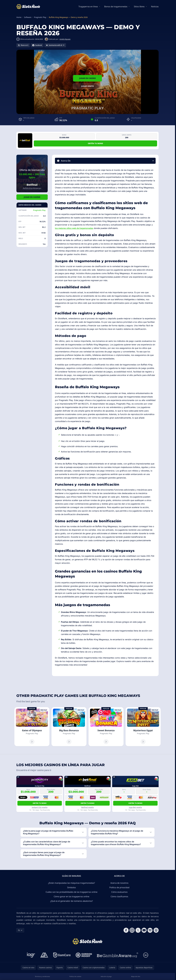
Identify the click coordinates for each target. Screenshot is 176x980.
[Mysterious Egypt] (143, 727)
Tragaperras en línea (88, 7)
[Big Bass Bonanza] (69, 727)
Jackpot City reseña (40, 807)
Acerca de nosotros (119, 883)
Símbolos (72, 887)
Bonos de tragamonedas (116, 7)
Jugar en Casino (87, 78)
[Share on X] (23, 45)
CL (20, 930)
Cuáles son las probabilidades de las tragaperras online (71, 892)
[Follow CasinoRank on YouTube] (144, 930)
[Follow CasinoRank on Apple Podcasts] (156, 930)
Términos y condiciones (42, 976)
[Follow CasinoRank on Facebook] (126, 930)
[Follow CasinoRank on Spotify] (150, 930)
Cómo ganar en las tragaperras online (71, 896)
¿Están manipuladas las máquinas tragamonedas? (71, 883)
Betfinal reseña (88, 807)
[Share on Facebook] (37, 45)
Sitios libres (139, 7)
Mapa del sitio (136, 976)
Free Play (44, 710)
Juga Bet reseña (135, 807)
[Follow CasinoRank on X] (138, 930)
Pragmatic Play (39, 210)
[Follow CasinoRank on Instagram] (132, 930)
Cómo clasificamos (119, 896)
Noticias (155, 7)
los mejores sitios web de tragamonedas (74, 228)
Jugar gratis (87, 86)
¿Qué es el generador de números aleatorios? (71, 901)
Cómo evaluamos (119, 892)
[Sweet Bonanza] (106, 727)
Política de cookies (75, 976)
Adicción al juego (106, 976)
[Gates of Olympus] (32, 727)
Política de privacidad (119, 887)
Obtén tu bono (96, 143)
